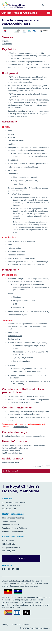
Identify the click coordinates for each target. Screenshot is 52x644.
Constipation (7, 44)
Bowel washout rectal (11, 462)
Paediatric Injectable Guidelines (15, 528)
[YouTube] (19, 569)
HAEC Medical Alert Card (12, 453)
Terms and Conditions (20, 625)
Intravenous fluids (15, 336)
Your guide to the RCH (11, 547)
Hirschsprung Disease (11, 450)
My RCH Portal (8, 541)
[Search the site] (43, 5)
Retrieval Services (21, 427)
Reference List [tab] (11, 471)
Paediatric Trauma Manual (13, 531)
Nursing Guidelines (10, 521)
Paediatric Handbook (10, 525)
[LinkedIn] (14, 569)
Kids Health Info (8, 544)
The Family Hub (8, 551)
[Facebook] (5, 569)
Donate (21, 558)
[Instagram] (9, 569)
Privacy (5, 625)
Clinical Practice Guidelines (13, 518)
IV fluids (5, 41)
